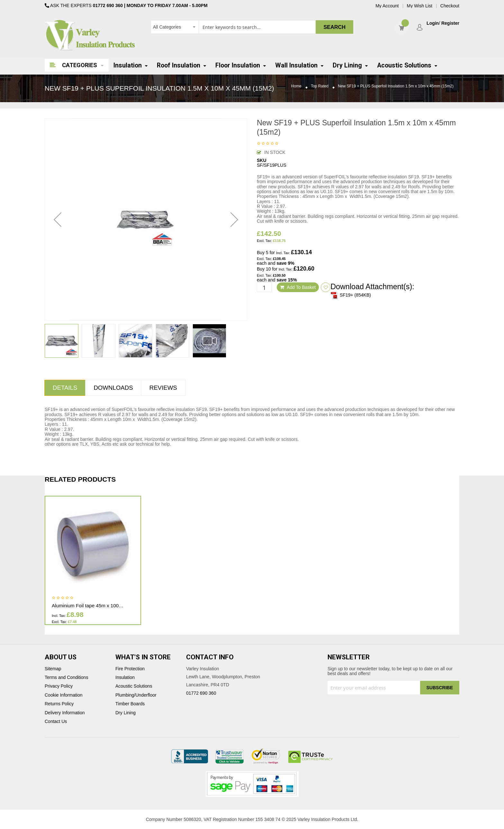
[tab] (65, 388)
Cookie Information (64, 695)
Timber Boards (130, 704)
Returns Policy (59, 704)
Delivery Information (65, 713)
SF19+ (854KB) (351, 295)
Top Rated (320, 86)
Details (65, 388)
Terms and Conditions (66, 677)
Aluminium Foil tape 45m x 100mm (89, 606)
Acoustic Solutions (134, 686)
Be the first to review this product (268, 144)
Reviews (163, 388)
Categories (80, 65)
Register (450, 23)
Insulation (125, 677)
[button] (58, 219)
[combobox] (252, 27)
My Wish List (420, 6)
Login (433, 23)
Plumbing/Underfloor (136, 695)
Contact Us (56, 722)
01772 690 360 (108, 5)
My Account (387, 6)
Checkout (450, 6)
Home (296, 86)
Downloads (113, 388)
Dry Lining (126, 713)
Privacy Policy (59, 686)
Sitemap (53, 669)
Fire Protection (130, 669)
